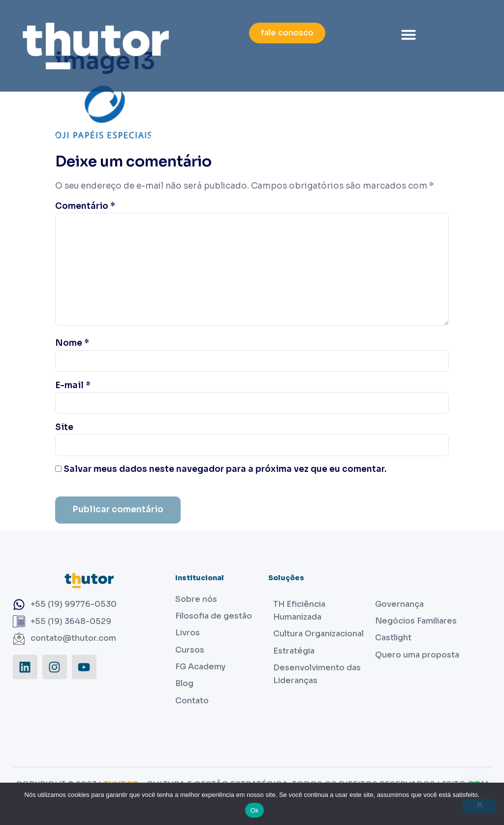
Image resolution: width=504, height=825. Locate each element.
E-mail (73, 385)
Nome (72, 343)
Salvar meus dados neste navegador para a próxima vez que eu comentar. (225, 469)
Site (64, 427)
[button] (409, 34)
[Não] (479, 806)
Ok (254, 810)
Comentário (85, 206)
